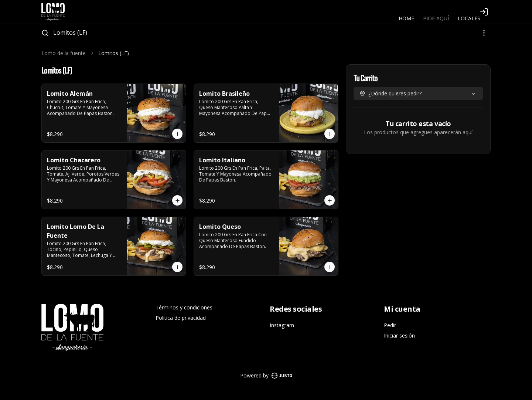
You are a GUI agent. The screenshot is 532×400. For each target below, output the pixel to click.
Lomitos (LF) (70, 33)
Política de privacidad (181, 318)
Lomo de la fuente (64, 53)
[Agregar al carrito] (177, 134)
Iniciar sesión (399, 335)
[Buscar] (45, 33)
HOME (406, 18)
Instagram (282, 325)
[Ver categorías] (484, 33)
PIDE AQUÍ (436, 18)
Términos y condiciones (184, 307)
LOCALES (469, 18)
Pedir (390, 325)
